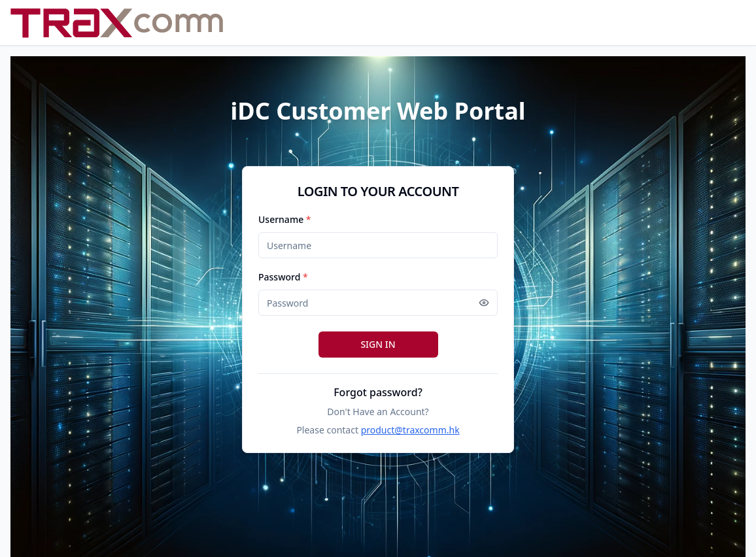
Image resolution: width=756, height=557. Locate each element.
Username (285, 219)
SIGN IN (378, 344)
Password (283, 277)
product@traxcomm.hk (410, 430)
